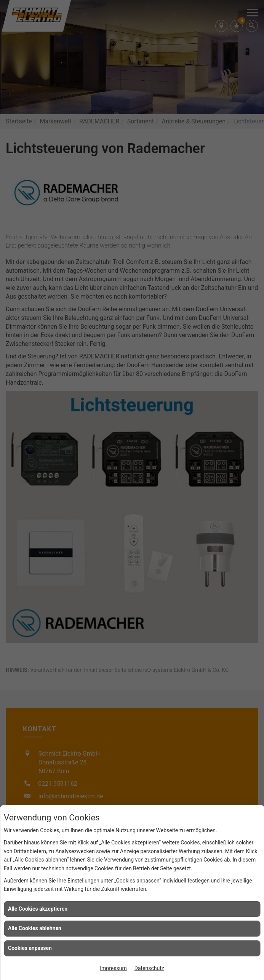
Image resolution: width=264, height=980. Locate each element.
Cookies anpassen (30, 948)
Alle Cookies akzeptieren (38, 909)
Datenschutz (149, 968)
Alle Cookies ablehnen (35, 928)
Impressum (113, 968)
